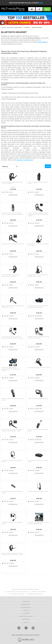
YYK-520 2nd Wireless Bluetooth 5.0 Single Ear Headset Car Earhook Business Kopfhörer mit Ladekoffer (38, 214)
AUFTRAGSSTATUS (26, 608)
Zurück (4, 27)
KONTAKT (26, 622)
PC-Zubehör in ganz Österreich (24, 160)
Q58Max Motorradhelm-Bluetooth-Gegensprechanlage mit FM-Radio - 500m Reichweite (11, 369)
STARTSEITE (26, 602)
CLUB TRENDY (26, 613)
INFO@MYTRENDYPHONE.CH (35, 594)
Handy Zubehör (42, 42)
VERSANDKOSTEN (13, 195)
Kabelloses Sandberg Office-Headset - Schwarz (38, 491)
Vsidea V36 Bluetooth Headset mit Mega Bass (38, 399)
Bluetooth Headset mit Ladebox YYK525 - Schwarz (13, 244)
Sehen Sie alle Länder (26, 616)
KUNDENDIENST (26, 605)
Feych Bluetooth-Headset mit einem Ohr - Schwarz (39, 368)
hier (41, 3)
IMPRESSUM (26, 619)
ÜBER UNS (26, 610)
